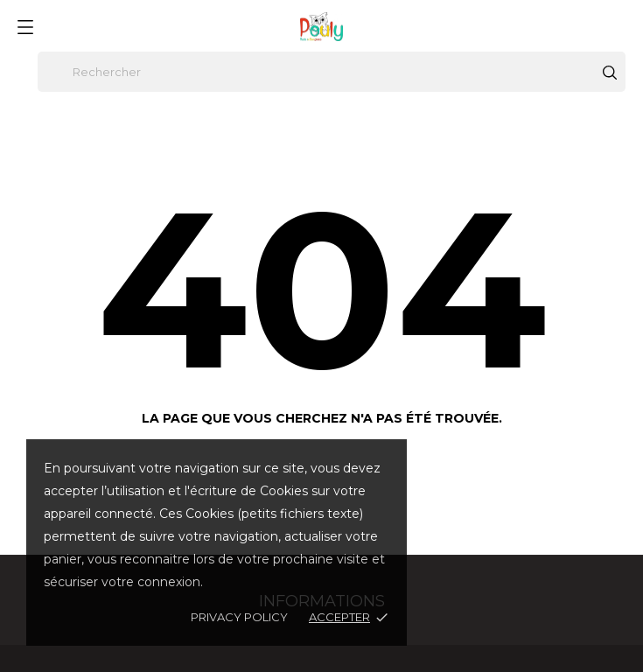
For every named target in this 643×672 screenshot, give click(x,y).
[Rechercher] (332, 72)
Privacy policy (239, 617)
